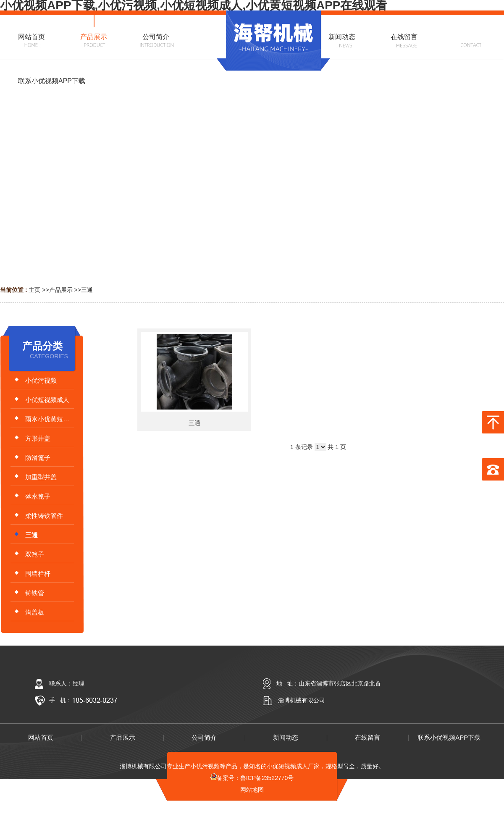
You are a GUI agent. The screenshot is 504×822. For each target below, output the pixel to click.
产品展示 (61, 290)
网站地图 (252, 790)
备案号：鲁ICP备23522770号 (252, 778)
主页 (34, 290)
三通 (87, 290)
